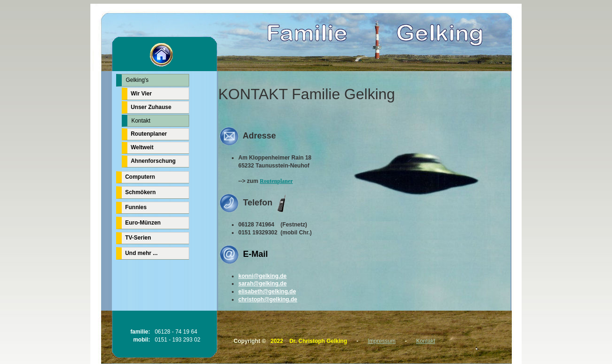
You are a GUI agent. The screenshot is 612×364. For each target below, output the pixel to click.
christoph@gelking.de (268, 299)
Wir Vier (141, 94)
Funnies (136, 207)
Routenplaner (277, 181)
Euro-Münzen (143, 223)
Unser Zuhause (151, 107)
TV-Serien (138, 238)
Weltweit (142, 147)
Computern (140, 177)
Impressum (381, 341)
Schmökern (140, 192)
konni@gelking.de (262, 276)
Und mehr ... (141, 253)
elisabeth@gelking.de (267, 291)
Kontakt (426, 341)
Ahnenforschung (153, 161)
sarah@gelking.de (262, 284)
